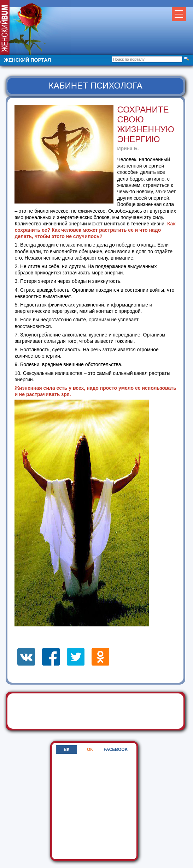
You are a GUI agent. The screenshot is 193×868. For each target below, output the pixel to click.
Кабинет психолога (96, 86)
